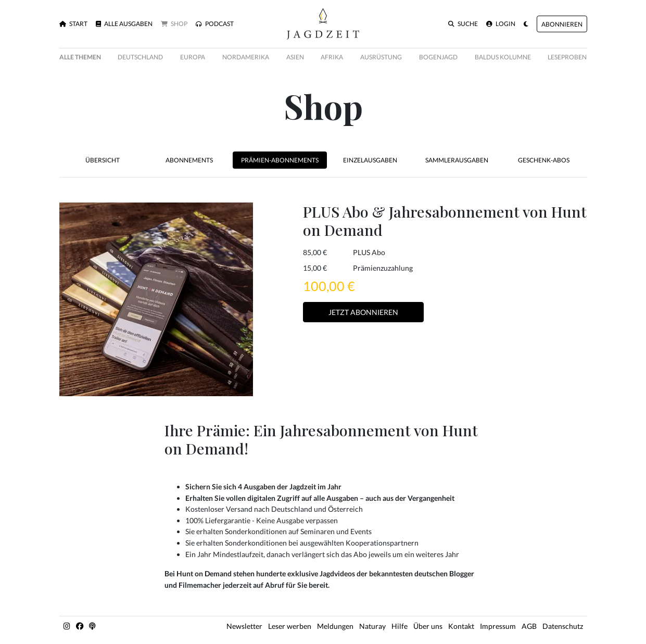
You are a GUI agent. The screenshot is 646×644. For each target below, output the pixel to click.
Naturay (372, 626)
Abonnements (189, 160)
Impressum (498, 626)
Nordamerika (246, 57)
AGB (529, 626)
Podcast (215, 24)
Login (501, 24)
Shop (174, 24)
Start (73, 24)
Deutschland (140, 57)
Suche (463, 24)
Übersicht (103, 160)
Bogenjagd (438, 57)
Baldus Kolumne (503, 57)
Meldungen (335, 626)
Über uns (428, 626)
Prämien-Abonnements (280, 160)
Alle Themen (80, 57)
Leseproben (567, 57)
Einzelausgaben (370, 160)
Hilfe (400, 626)
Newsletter (244, 626)
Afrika (332, 57)
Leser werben (290, 626)
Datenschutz (563, 626)
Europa (193, 57)
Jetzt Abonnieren (363, 312)
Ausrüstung (381, 57)
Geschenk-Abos (544, 160)
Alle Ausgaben (124, 24)
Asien (295, 57)
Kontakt (461, 626)
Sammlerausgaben (457, 160)
